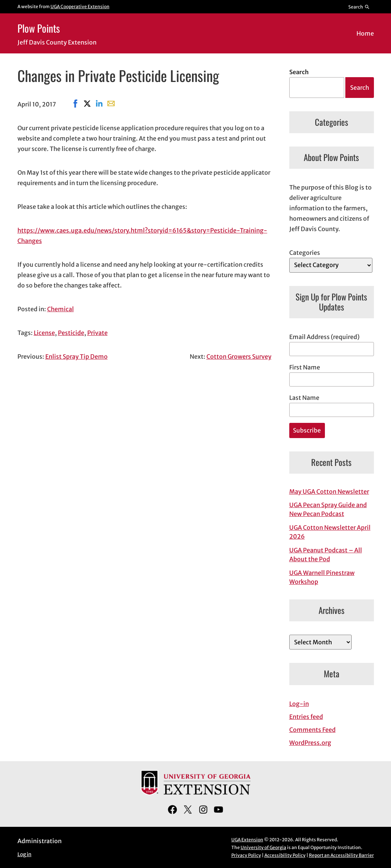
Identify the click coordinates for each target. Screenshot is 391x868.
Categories (305, 253)
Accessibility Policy (285, 855)
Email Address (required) (324, 337)
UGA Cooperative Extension (80, 6)
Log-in (299, 704)
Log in (25, 854)
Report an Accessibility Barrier (341, 855)
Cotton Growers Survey (239, 356)
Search (299, 72)
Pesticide (71, 333)
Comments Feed (312, 730)
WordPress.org (310, 743)
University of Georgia (263, 847)
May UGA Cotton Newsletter (329, 491)
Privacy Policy (246, 855)
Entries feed (306, 717)
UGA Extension (247, 840)
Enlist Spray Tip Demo (76, 356)
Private (97, 333)
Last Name (304, 398)
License (44, 333)
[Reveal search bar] (359, 7)
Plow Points (39, 28)
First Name (305, 367)
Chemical (61, 309)
